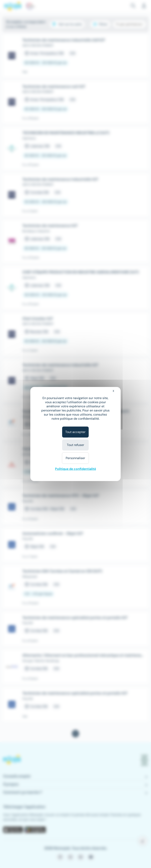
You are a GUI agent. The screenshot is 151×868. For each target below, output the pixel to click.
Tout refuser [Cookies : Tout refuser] (75, 445)
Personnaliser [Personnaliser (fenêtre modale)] (75, 458)
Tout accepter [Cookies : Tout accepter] (75, 432)
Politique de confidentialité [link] (75, 469)
